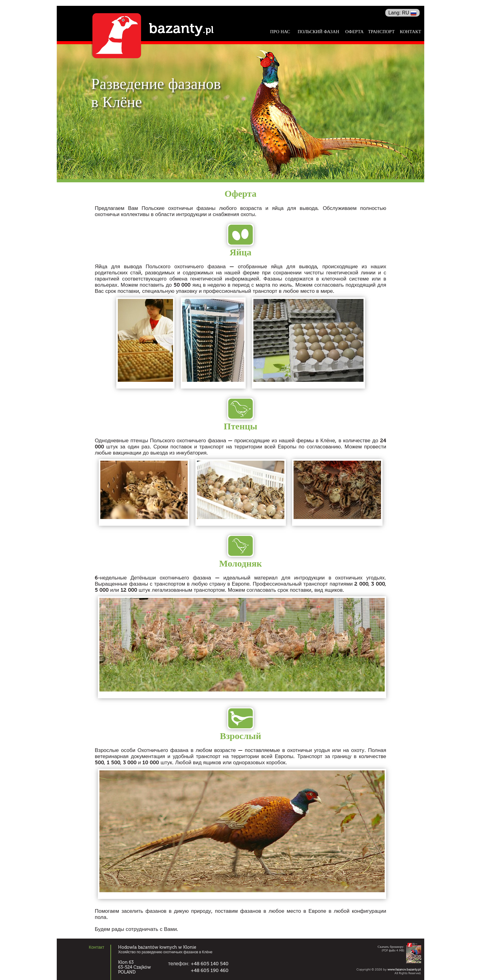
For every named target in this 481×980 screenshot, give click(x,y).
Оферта (355, 32)
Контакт (410, 32)
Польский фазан (318, 32)
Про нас (280, 32)
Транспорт (381, 32)
